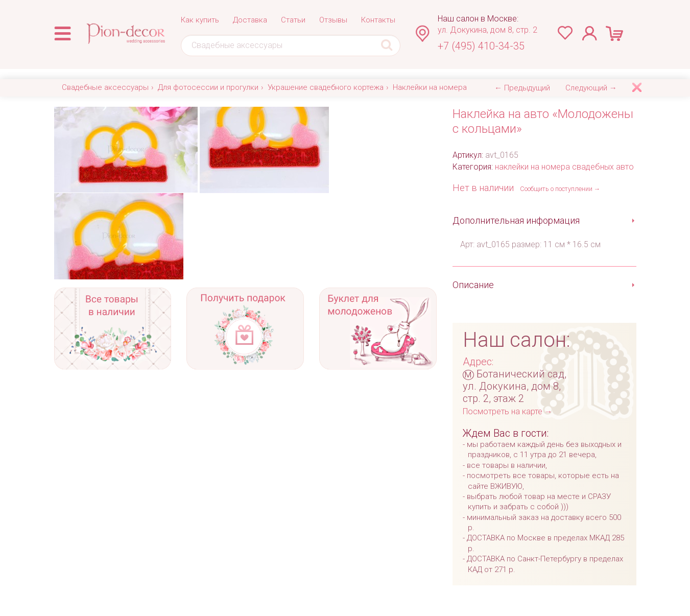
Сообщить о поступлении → (560, 189)
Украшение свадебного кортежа (326, 87)
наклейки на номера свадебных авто (564, 167)
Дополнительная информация (516, 220)
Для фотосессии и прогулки (208, 87)
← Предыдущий (522, 88)
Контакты (378, 20)
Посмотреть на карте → (508, 411)
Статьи (293, 20)
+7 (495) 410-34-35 (481, 46)
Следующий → (591, 88)
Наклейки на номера (430, 87)
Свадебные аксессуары (105, 87)
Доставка (250, 20)
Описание (473, 285)
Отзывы (333, 20)
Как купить (200, 20)
